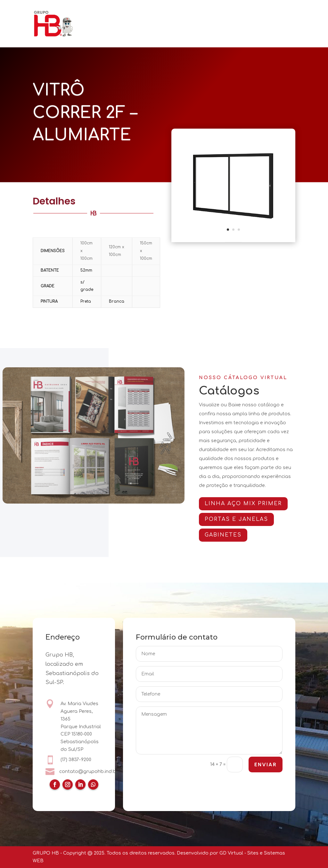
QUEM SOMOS (135, 15)
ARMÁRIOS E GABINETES (245, 15)
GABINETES (228, 535)
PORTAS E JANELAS (184, 15)
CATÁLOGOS (108, 32)
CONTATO (196, 32)
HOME (101, 15)
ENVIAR (265, 765)
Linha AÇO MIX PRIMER (248, 504)
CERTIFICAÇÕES (156, 32)
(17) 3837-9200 (76, 760)
